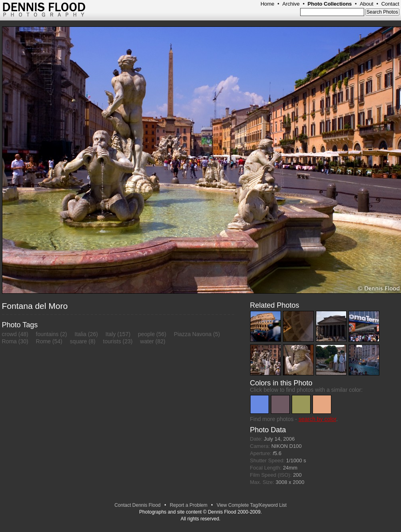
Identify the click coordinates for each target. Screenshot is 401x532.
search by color (317, 419)
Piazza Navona (192, 334)
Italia (80, 334)
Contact (390, 4)
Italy (111, 334)
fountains (47, 334)
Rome (43, 341)
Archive (291, 4)
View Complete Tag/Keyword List (252, 505)
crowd (9, 334)
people (146, 334)
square (79, 341)
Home (268, 4)
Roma (9, 341)
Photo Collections (330, 4)
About (367, 4)
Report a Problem (188, 505)
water (147, 341)
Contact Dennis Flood (137, 505)
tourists (112, 341)
